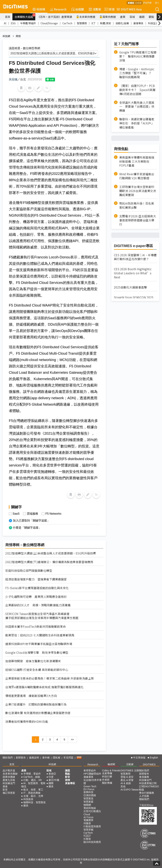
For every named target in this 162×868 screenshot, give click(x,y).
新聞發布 (21, 758)
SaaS (16, 514)
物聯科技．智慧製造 (35, 802)
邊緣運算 (88, 777)
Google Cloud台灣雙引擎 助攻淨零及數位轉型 (37, 653)
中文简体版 (139, 758)
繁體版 (131, 3)
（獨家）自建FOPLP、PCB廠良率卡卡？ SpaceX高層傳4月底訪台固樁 (137, 90)
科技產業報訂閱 (148, 783)
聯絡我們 (144, 799)
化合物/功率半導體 (93, 782)
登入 (157, 3)
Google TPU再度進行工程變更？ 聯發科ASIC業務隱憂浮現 (138, 56)
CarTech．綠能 (32, 777)
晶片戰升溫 (9, 770)
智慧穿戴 (88, 830)
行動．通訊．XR (33, 780)
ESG (13, 23)
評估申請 (147, 3)
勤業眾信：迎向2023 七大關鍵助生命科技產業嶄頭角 (40, 635)
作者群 (106, 780)
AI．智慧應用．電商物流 (33, 785)
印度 (51, 777)
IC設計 (87, 836)
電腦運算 (88, 820)
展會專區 (138, 23)
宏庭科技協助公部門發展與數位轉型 (29, 571)
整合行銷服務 (147, 793)
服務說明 (34, 758)
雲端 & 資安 (127, 777)
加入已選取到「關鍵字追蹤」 (31, 521)
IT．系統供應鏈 (32, 793)
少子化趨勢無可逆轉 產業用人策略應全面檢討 (36, 597)
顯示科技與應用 (92, 842)
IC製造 (87, 839)
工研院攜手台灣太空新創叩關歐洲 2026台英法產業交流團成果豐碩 (138, 191)
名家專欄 (107, 773)
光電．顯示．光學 (33, 796)
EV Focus (89, 789)
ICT (93, 23)
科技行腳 (107, 777)
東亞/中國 (54, 780)
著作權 (46, 758)
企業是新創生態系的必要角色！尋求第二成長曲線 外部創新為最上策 (50, 678)
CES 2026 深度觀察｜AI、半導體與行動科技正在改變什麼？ (135, 257)
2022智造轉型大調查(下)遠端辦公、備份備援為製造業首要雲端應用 (49, 562)
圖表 (26, 806)
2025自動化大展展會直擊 (131, 287)
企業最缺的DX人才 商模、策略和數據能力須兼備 (38, 605)
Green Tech (90, 786)
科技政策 (28, 799)
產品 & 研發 (127, 780)
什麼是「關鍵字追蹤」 (27, 528)
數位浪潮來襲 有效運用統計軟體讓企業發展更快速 (38, 713)
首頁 (8, 17)
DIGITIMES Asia (129, 9)
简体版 (138, 3)
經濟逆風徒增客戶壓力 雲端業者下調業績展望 (36, 579)
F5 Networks (53, 514)
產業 (123, 17)
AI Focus (88, 817)
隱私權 (57, 758)
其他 (123, 786)
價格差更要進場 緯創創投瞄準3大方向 (31, 696)
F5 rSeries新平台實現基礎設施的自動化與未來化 (37, 588)
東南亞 (52, 774)
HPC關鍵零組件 (92, 774)
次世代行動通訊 (92, 811)
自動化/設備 (122, 23)
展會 (5, 786)
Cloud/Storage (49, 23)
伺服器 (87, 823)
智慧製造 (88, 798)
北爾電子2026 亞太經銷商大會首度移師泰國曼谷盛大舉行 (138, 220)
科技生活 (153, 23)
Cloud (87, 814)
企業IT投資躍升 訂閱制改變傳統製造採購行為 (36, 704)
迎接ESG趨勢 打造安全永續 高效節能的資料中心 (37, 670)
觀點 (151, 17)
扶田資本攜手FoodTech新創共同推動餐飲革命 (36, 627)
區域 (132, 17)
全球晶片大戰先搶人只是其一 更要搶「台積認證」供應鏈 (137, 107)
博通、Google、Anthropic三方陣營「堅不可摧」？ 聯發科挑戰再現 (137, 73)
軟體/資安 (106, 23)
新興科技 (88, 792)
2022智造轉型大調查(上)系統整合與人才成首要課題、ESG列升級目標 (51, 553)
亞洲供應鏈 (90, 795)
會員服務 (144, 777)
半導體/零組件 (28, 23)
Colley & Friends (111, 770)
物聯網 (87, 805)
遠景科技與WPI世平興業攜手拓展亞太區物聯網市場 (39, 644)
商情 (18, 36)
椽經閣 (78, 9)
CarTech (67, 23)
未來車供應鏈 (86, 17)
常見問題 (68, 758)
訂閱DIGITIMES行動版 (149, 788)
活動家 (95, 9)
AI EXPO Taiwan (130, 790)
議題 (142, 17)
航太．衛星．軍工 (33, 790)
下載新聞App (146, 805)
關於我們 (8, 758)
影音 (109, 9)
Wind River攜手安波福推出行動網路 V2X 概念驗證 (137, 176)
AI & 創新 (126, 783)
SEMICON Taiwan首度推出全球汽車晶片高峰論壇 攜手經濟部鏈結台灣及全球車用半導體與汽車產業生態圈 (42, 616)
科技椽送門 (9, 783)
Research (58, 9)
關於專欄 (107, 783)
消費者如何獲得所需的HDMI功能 (27, 722)
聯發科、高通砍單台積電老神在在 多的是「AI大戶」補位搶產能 (137, 123)
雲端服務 (32, 514)
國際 (51, 783)
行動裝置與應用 (92, 826)
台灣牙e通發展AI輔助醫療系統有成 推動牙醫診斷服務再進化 (44, 687)
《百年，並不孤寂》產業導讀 (55, 17)
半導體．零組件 (32, 774)
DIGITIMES (149, 764)
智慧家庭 (88, 802)
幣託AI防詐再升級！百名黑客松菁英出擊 (137, 205)
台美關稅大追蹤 (25, 16)
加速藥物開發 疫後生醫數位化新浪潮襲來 (33, 661)
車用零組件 (90, 770)
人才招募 (144, 796)
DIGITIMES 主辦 (130, 770)
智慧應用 (82, 23)
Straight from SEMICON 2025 (134, 297)
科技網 (39, 9)
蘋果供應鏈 (108, 17)
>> (72, 740)
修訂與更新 (9, 793)
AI (5, 23)
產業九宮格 (9, 780)
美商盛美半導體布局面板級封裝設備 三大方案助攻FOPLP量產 (137, 161)
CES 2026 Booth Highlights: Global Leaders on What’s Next (133, 273)
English (154, 758)
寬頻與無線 (90, 808)
